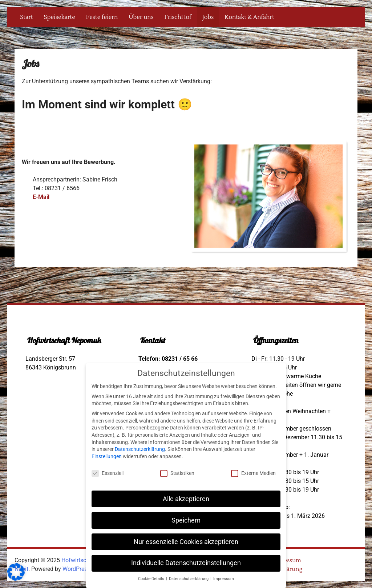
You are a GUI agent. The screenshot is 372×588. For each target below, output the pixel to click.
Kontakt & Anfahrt (249, 17)
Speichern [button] (186, 520)
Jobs (208, 17)
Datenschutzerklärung (140, 449)
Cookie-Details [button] (152, 579)
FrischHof (178, 17)
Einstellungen (107, 456)
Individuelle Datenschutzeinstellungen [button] (186, 563)
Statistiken (177, 473)
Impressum (286, 560)
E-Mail (41, 197)
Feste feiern (102, 17)
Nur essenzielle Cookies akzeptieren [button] (186, 542)
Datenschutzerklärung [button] (189, 579)
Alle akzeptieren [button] (186, 499)
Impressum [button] (224, 579)
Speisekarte (60, 17)
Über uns (141, 17)
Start (26, 17)
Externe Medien (253, 473)
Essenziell (108, 473)
